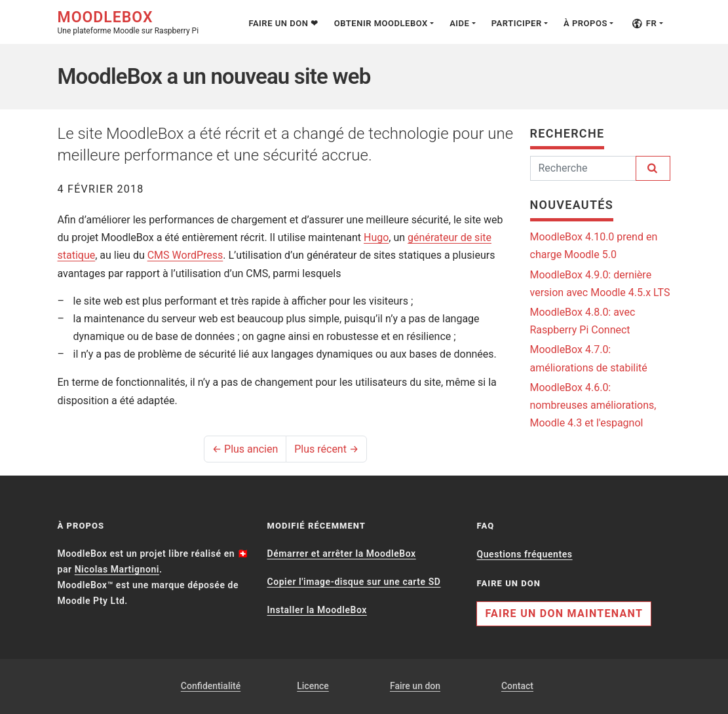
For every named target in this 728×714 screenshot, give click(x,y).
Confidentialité (211, 686)
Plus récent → (326, 449)
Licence (313, 686)
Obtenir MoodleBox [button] (381, 23)
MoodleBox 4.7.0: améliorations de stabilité (589, 358)
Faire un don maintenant (564, 613)
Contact (517, 686)
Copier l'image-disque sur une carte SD (354, 582)
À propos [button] (585, 23)
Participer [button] (517, 23)
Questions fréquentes (524, 554)
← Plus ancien (245, 449)
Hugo (376, 237)
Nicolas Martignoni (117, 569)
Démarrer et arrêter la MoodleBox (341, 554)
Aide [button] (459, 23)
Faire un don (415, 686)
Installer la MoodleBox (316, 610)
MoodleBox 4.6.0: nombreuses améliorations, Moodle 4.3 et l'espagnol (593, 405)
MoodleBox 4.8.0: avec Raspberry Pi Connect (583, 321)
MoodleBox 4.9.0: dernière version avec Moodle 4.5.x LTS (600, 284)
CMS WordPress (185, 255)
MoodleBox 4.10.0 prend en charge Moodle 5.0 (594, 246)
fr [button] (644, 23)
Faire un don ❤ (283, 23)
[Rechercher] (584, 168)
